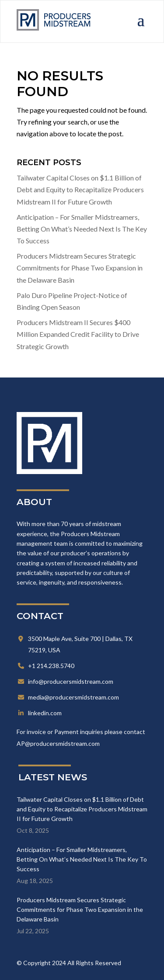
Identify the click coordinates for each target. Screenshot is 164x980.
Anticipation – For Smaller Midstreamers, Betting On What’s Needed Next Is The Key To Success (82, 229)
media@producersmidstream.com (73, 697)
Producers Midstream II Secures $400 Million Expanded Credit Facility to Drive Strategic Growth (78, 334)
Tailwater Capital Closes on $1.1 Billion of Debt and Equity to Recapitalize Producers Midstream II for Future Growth (80, 189)
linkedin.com (45, 713)
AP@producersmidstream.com (58, 743)
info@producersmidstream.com (71, 681)
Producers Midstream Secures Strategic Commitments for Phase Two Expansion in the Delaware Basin (80, 268)
